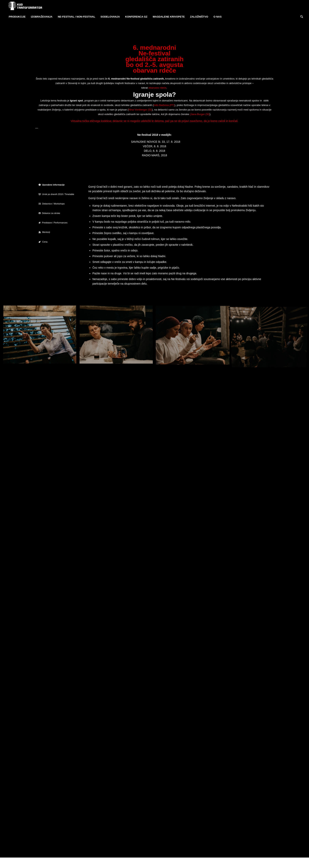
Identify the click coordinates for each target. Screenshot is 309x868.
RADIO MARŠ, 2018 (154, 155)
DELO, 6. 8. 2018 (154, 151)
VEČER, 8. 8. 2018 (154, 146)
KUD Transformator (58, 863)
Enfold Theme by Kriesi (81, 863)
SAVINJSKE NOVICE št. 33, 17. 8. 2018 (156, 142)
